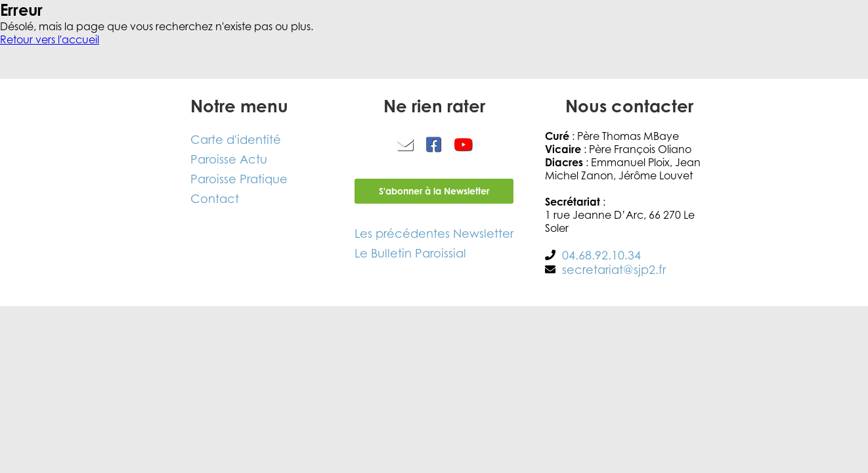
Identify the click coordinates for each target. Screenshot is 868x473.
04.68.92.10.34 (601, 255)
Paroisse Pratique (239, 179)
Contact (215, 198)
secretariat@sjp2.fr (614, 269)
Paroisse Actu (229, 159)
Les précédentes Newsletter (434, 233)
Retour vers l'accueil (50, 39)
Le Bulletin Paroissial (410, 253)
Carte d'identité (236, 139)
